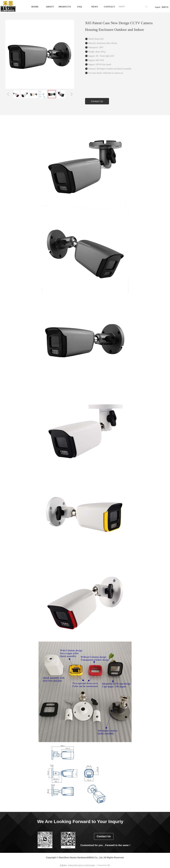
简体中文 (165, 7)
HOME (35, 7)
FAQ (80, 7)
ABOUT (50, 7)
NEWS (95, 7)
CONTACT (109, 7)
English (158, 7)
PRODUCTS (65, 7)
